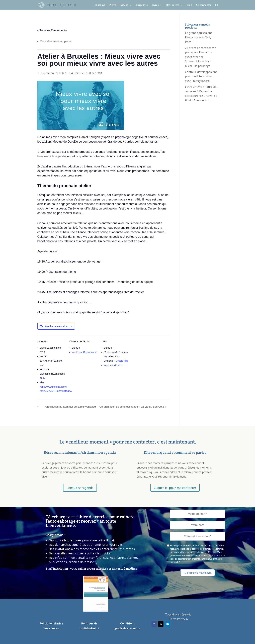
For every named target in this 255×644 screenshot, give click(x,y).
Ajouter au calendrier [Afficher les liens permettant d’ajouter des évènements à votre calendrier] (57, 326)
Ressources (173, 5)
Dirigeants (142, 5)
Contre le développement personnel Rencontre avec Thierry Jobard (201, 76)
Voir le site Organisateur (84, 352)
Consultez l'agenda (80, 488)
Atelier (43, 378)
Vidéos (124, 5)
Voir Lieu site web (113, 365)
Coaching (100, 5)
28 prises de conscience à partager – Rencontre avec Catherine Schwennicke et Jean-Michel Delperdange (201, 57)
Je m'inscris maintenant (197, 573)
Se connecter (204, 5)
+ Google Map (121, 361)
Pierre (113, 5)
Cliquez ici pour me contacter (175, 488)
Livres (155, 5)
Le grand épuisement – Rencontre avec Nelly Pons (199, 37)
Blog (189, 5)
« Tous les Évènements (52, 30)
